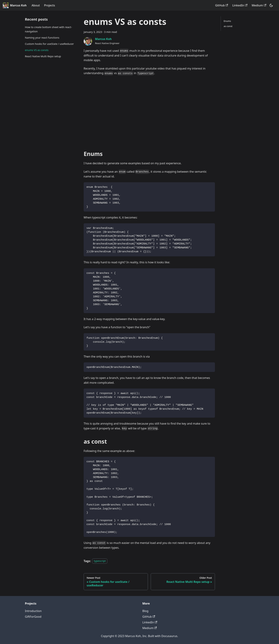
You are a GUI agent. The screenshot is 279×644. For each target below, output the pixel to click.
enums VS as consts (37, 50)
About (36, 5)
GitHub (222, 5)
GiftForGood (33, 617)
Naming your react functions (42, 38)
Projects (50, 5)
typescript (100, 561)
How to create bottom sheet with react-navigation (48, 29)
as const (228, 26)
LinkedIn (240, 5)
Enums (227, 21)
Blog (145, 611)
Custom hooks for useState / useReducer (49, 44)
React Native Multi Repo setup (43, 56)
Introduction (33, 611)
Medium (259, 5)
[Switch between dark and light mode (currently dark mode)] (271, 5)
